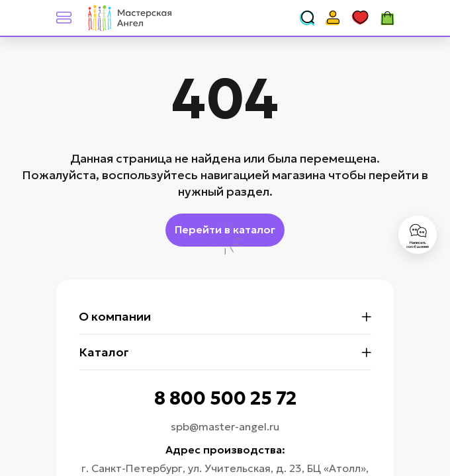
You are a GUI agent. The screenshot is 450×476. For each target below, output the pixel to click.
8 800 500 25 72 (225, 398)
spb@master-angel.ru (225, 426)
